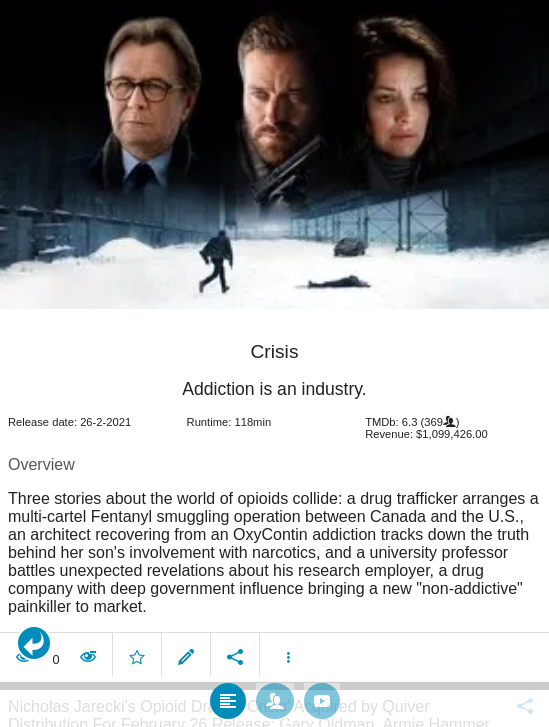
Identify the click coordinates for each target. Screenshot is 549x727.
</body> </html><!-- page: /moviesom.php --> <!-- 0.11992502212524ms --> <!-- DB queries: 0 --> (274, 363)
